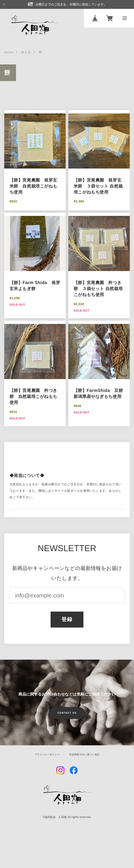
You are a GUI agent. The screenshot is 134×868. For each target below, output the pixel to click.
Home (9, 54)
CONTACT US (67, 716)
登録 (67, 622)
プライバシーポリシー (45, 757)
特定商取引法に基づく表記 (86, 757)
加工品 (28, 54)
